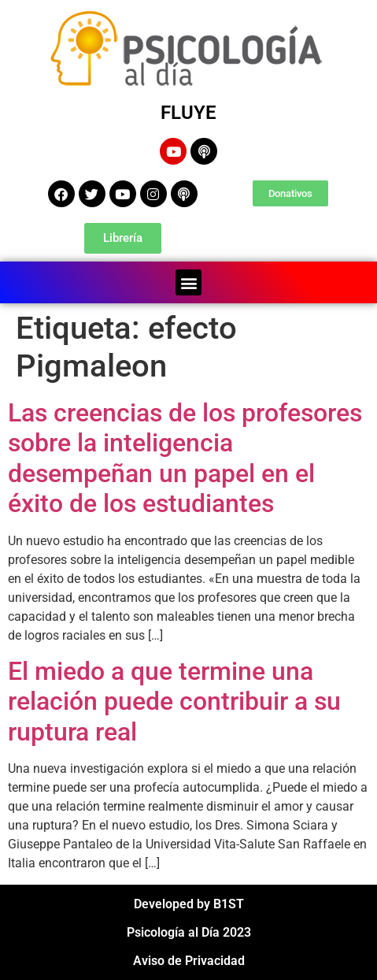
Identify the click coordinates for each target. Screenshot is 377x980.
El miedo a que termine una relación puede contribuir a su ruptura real (174, 702)
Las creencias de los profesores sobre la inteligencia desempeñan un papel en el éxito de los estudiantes (185, 458)
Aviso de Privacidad (189, 961)
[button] (188, 282)
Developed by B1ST (189, 904)
